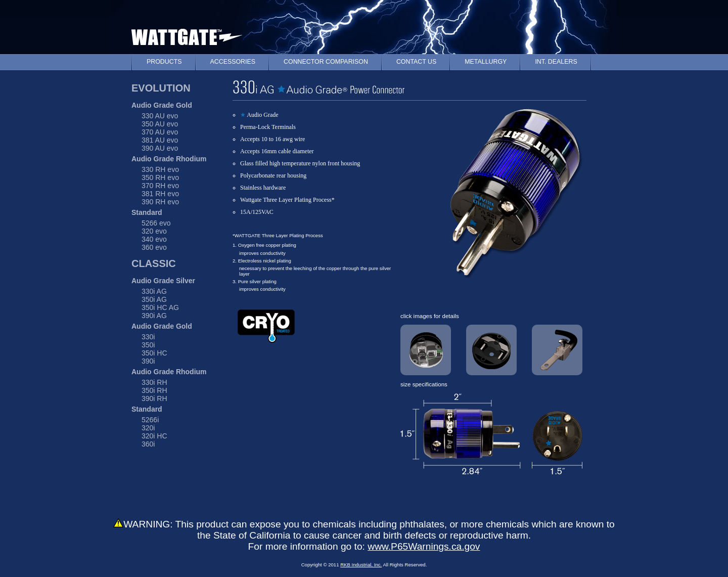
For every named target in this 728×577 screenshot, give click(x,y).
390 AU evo (160, 148)
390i (148, 361)
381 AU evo (160, 140)
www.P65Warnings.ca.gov (424, 546)
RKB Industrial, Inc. (361, 565)
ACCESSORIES (233, 62)
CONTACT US (416, 62)
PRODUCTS (164, 62)
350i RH (154, 390)
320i (148, 428)
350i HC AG (160, 307)
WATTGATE (187, 35)
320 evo (154, 231)
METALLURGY (486, 62)
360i (148, 444)
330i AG (154, 291)
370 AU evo (160, 132)
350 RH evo (160, 177)
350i (148, 345)
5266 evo (156, 223)
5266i (150, 420)
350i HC (154, 353)
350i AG (154, 299)
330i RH (154, 382)
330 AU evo (160, 116)
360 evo (154, 247)
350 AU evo (160, 124)
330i (148, 337)
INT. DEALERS (556, 62)
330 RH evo (160, 169)
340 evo (154, 239)
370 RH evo (160, 186)
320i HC (154, 436)
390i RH (154, 398)
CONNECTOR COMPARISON (326, 62)
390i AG (154, 316)
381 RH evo (160, 194)
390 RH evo (160, 202)
